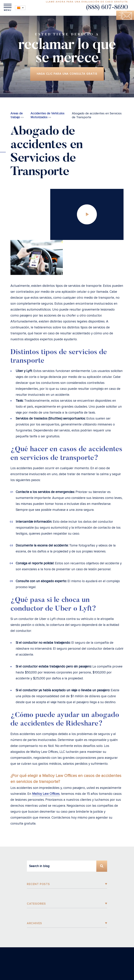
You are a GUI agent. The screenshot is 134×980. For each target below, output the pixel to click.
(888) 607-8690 (107, 8)
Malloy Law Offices (46, 795)
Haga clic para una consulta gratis (67, 74)
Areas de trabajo (17, 116)
